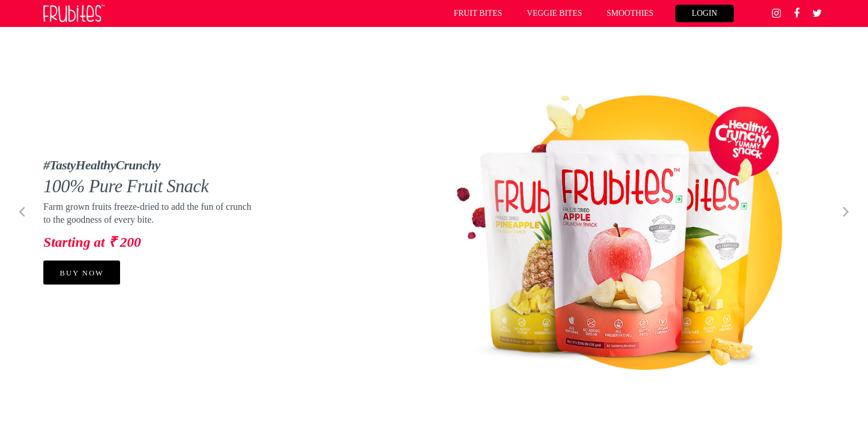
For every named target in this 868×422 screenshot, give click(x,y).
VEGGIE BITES (554, 13)
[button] (22, 211)
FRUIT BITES (478, 13)
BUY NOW (82, 272)
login (705, 13)
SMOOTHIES (630, 13)
